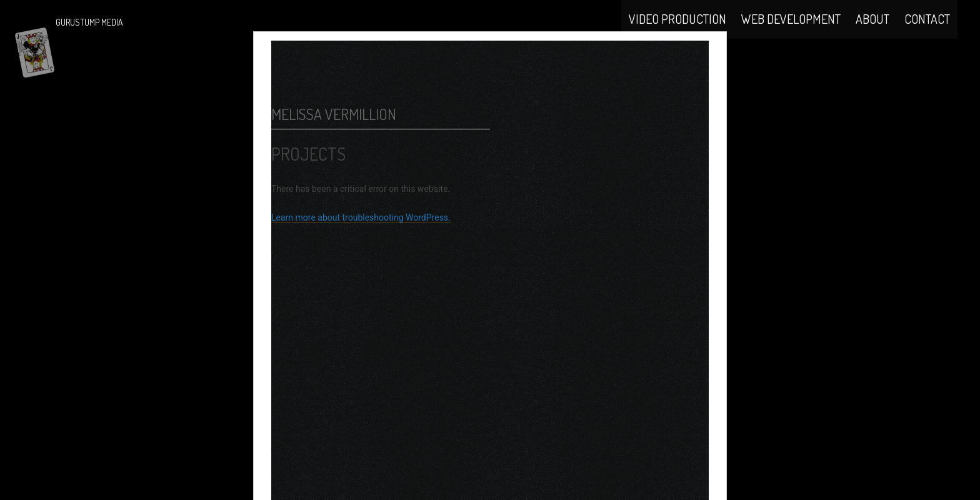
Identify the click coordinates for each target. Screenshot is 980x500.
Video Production (677, 32)
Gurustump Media (89, 22)
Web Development (791, 32)
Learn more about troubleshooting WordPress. (361, 250)
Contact (927, 32)
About (872, 32)
